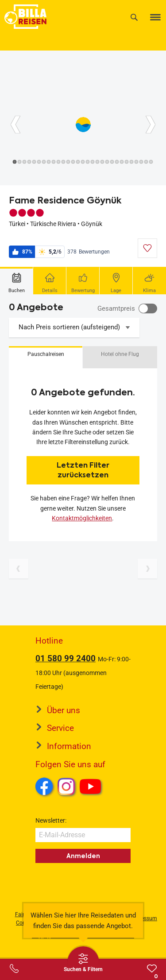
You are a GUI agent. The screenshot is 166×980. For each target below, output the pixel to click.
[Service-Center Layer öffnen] (14, 968)
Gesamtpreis (116, 308)
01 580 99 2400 (66, 658)
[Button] (15, 125)
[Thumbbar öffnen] (83, 962)
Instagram (66, 786)
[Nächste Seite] (147, 569)
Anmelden (83, 856)
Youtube (92, 788)
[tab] (17, 281)
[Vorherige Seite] (19, 569)
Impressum (144, 918)
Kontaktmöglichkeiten (82, 518)
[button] (46, 357)
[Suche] (134, 17)
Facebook (44, 786)
